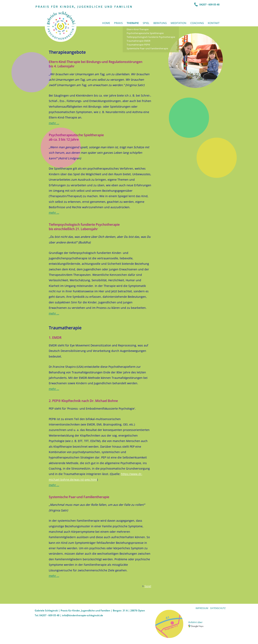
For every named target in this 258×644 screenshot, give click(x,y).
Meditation (178, 23)
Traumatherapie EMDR (139, 41)
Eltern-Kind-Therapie (138, 29)
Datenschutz (218, 608)
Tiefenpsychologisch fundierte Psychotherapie (151, 37)
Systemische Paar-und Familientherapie (147, 48)
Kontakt (214, 23)
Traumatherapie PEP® (138, 45)
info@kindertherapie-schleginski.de (83, 615)
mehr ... (54, 123)
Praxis (118, 23)
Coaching (197, 23)
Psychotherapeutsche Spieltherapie (145, 33)
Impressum (202, 608)
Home (106, 23)
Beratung (160, 23)
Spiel (146, 23)
